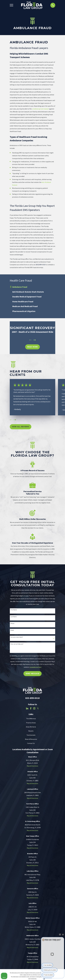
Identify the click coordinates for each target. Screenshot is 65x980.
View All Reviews (21, 427)
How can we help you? (17, 644)
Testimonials (31, 735)
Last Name (14, 617)
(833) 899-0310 (41, 265)
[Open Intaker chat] (44, 979)
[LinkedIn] (27, 708)
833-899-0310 (32, 698)
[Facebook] (31, 708)
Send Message (33, 674)
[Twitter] (38, 708)
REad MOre (32, 347)
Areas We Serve (31, 727)
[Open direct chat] (60, 935)
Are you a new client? (17, 637)
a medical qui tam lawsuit (40, 109)
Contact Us (31, 743)
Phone (12, 624)
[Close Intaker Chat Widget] (63, 935)
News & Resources (31, 739)
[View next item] (34, 340)
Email (12, 630)
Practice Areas (31, 723)
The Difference (31, 719)
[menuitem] (32, 287)
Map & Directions (32, 766)
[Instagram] (34, 708)
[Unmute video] (53, 954)
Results (31, 731)
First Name (14, 610)
